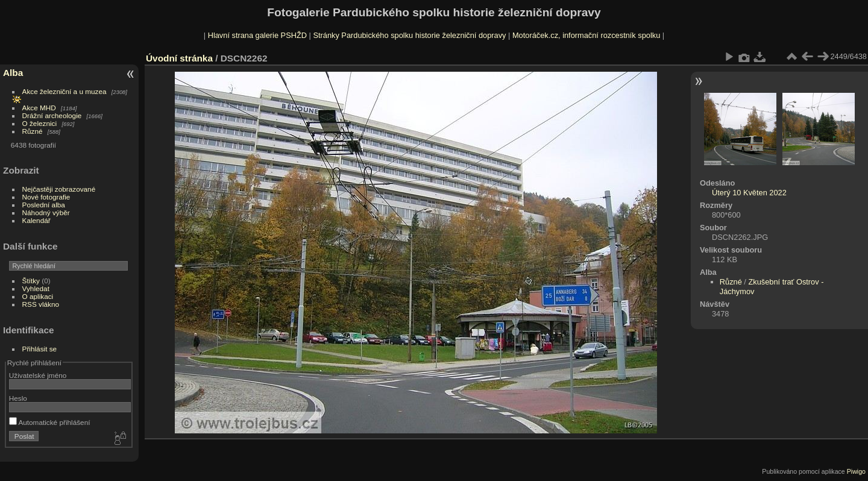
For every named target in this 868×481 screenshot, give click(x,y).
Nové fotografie (46, 197)
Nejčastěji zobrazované (59, 189)
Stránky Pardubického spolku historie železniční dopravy (409, 35)
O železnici (40, 123)
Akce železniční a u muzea (64, 91)
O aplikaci (38, 296)
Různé (33, 131)
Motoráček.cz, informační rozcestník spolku (586, 35)
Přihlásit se (40, 349)
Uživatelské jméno (38, 375)
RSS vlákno (41, 304)
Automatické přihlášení (50, 422)
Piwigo (856, 471)
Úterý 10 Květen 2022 (749, 193)
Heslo (18, 398)
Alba (13, 73)
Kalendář (36, 220)
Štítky (31, 281)
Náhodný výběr (46, 212)
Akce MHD (39, 108)
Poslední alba (44, 205)
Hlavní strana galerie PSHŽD (257, 35)
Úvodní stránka (179, 58)
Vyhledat (36, 288)
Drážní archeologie (52, 115)
